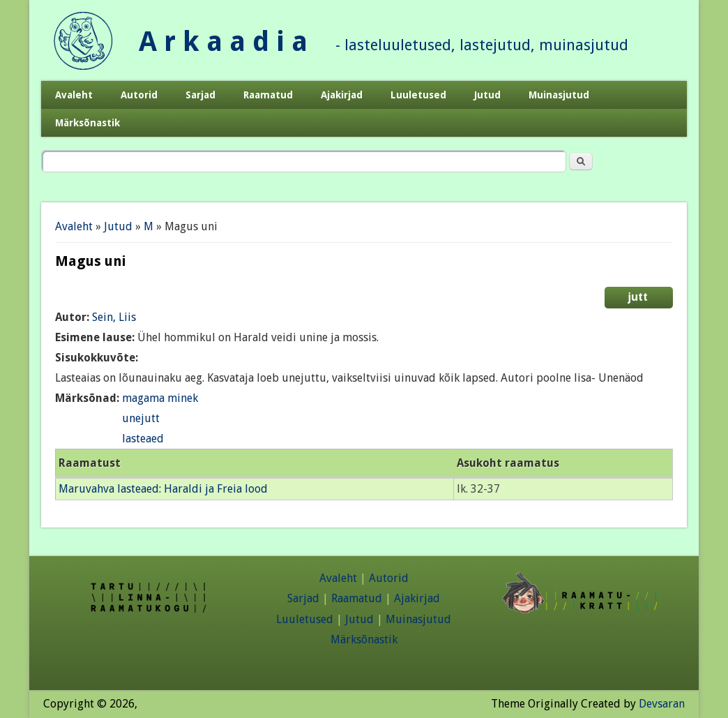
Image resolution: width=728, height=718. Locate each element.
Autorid (139, 95)
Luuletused (418, 95)
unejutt (141, 418)
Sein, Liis (114, 317)
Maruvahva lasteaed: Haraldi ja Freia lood (163, 489)
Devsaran (662, 704)
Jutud (487, 95)
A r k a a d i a (223, 42)
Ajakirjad (342, 95)
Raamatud (268, 95)
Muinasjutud (559, 95)
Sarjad (200, 95)
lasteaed (143, 439)
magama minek (160, 398)
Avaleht (74, 95)
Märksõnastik (88, 123)
